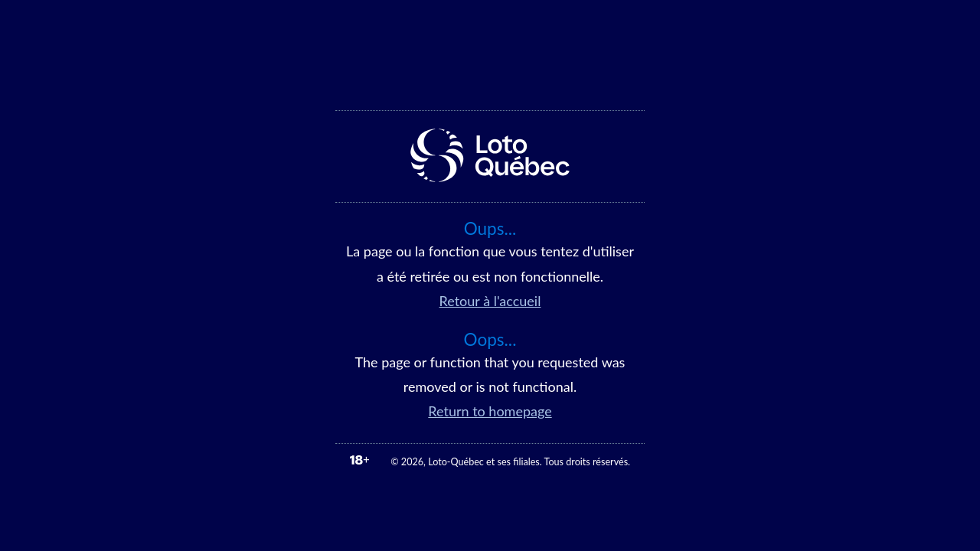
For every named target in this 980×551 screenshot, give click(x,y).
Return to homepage (490, 411)
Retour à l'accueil (490, 301)
